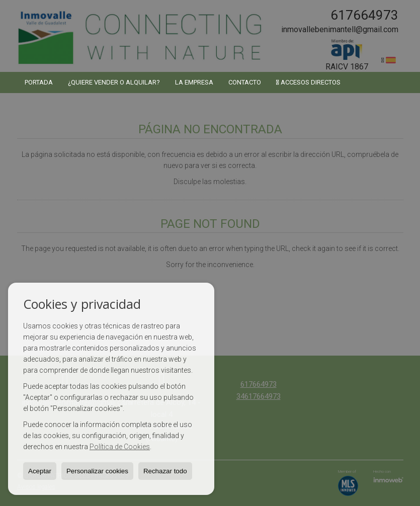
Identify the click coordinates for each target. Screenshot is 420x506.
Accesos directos (308, 82)
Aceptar (40, 471)
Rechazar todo (165, 471)
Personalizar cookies (97, 471)
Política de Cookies (120, 447)
